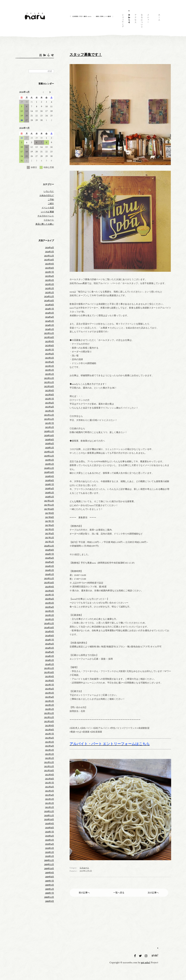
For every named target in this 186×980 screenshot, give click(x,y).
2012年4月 (50, 746)
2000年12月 (49, 897)
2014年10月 (49, 628)
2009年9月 (50, 873)
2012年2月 (50, 754)
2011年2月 (50, 803)
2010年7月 (50, 832)
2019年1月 (50, 464)
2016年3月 (50, 566)
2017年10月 (49, 509)
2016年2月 (50, 570)
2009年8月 (50, 877)
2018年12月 (49, 468)
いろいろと (49, 191)
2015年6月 (50, 599)
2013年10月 (49, 672)
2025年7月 (50, 272)
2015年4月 (50, 607)
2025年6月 (50, 276)
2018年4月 (50, 489)
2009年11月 (49, 864)
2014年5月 (50, 648)
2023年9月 (50, 342)
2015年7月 (50, 595)
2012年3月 (50, 750)
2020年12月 (49, 431)
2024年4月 (50, 317)
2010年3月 (50, 848)
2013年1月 (50, 709)
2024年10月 (49, 301)
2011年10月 (49, 771)
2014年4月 (50, 652)
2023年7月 (50, 350)
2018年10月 (49, 472)
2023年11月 (49, 333)
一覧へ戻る (119, 893)
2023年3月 (50, 366)
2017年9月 (50, 513)
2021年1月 (50, 427)
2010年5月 (50, 840)
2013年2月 (50, 705)
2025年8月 (50, 268)
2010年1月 (50, 856)
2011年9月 (50, 775)
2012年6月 (50, 738)
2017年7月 (50, 521)
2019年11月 (49, 456)
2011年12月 (49, 762)
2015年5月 (50, 603)
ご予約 (51, 200)
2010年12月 (49, 811)
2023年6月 (50, 354)
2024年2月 (50, 325)
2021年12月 (49, 415)
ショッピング (123, 21)
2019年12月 (49, 452)
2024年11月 (49, 297)
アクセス (135, 21)
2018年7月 (50, 484)
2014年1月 (50, 664)
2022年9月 (50, 391)
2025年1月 (50, 293)
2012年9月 (50, 726)
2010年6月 (50, 836)
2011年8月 (50, 779)
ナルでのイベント (46, 216)
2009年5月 (50, 885)
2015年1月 (50, 619)
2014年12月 (49, 624)
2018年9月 (50, 476)
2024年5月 (50, 313)
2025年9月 (50, 264)
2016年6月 (50, 558)
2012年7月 (50, 734)
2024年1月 (50, 329)
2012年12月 (49, 713)
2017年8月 (50, 517)
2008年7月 (50, 893)
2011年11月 (49, 766)
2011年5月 (50, 791)
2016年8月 (50, 550)
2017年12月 (49, 501)
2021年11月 (49, 419)
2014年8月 (50, 636)
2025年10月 (49, 260)
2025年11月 (49, 256)
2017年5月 (50, 529)
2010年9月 (50, 824)
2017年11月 (49, 505)
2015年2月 (50, 615)
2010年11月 (49, 816)
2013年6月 (50, 689)
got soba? (155, 956)
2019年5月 (50, 460)
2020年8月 (50, 440)
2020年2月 (50, 448)
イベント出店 (48, 208)
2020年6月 (50, 444)
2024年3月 (50, 321)
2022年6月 (50, 403)
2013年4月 (50, 697)
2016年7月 (50, 554)
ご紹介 (51, 204)
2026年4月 (50, 248)
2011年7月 (50, 783)
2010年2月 (50, 852)
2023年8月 (50, 346)
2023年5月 (50, 358)
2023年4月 (50, 362)
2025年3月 (50, 284)
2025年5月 (50, 280)
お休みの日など (47, 196)
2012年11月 (49, 717)
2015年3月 (50, 611)
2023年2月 (50, 370)
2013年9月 (50, 677)
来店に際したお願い (45, 224)
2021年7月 (50, 423)
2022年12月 (49, 378)
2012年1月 (50, 758)
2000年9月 (50, 901)
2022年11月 (49, 382)
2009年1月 (50, 889)
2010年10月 (49, 820)
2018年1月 (50, 497)
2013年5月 (50, 693)
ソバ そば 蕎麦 (47, 212)
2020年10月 (49, 436)
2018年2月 (50, 493)
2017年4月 (50, 534)
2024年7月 (50, 309)
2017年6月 (50, 525)
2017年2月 (50, 538)
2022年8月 (50, 395)
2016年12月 (49, 546)
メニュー (148, 21)
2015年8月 (50, 591)
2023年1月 (50, 374)
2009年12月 (49, 860)
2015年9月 (50, 587)
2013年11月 (49, 668)
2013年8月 (50, 681)
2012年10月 (49, 722)
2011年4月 (50, 795)
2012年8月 (50, 730)
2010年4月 (50, 844)
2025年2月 (50, 288)
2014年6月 (50, 644)
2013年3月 (50, 701)
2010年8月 (50, 828)
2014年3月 (50, 656)
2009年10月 (49, 869)
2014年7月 (50, 640)
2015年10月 (49, 583)
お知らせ (129, 21)
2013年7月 (50, 685)
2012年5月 (50, 742)
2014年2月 (50, 660)
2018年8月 (50, 481)
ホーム (159, 21)
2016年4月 (50, 562)
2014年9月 (50, 632)
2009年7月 (50, 881)
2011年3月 (50, 799)
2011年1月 (50, 807)
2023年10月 (49, 337)
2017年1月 (50, 542)
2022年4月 (50, 407)
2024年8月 (50, 305)
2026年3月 (50, 252)
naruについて (142, 21)
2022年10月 (49, 386)
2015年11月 (49, 579)
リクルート (84, 868)
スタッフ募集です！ (86, 55)
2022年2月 (50, 411)
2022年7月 (50, 399)
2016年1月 (50, 574)
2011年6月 (50, 787)
